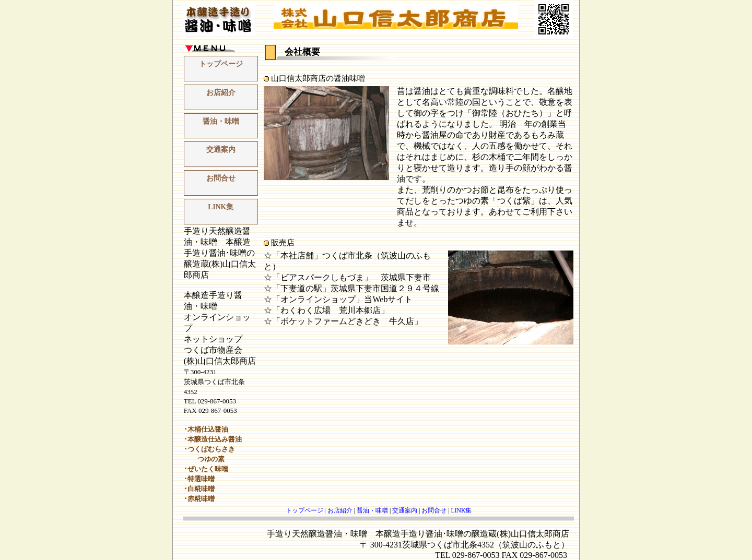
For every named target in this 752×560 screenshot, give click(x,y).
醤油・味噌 (221, 121)
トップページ (221, 64)
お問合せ (221, 178)
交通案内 (221, 150)
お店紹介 (221, 93)
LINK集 (221, 207)
